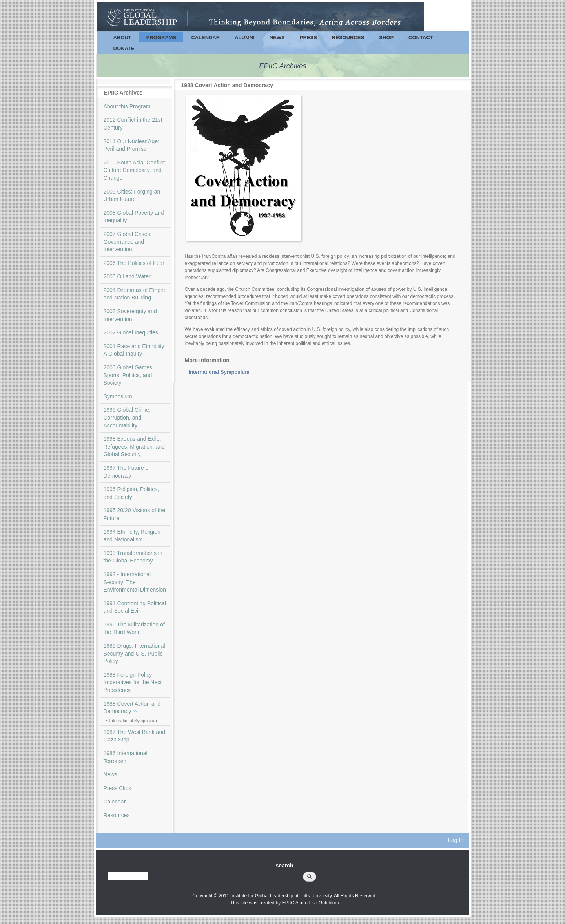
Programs (161, 37)
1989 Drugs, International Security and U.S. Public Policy (134, 653)
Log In (456, 840)
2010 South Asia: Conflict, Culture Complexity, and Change (135, 170)
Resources (348, 37)
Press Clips (118, 788)
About (122, 37)
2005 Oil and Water (127, 276)
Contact (421, 37)
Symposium (118, 396)
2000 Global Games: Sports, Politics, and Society (129, 375)
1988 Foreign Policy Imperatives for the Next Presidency (133, 682)
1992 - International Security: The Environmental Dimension (135, 582)
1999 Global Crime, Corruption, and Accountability (127, 417)
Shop (386, 37)
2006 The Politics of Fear (134, 263)
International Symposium (133, 721)
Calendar (205, 37)
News (277, 37)
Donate (124, 48)
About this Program (127, 106)
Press (308, 37)
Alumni (245, 37)
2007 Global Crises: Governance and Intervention (128, 242)
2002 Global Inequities (131, 332)
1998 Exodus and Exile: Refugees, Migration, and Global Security (134, 446)
